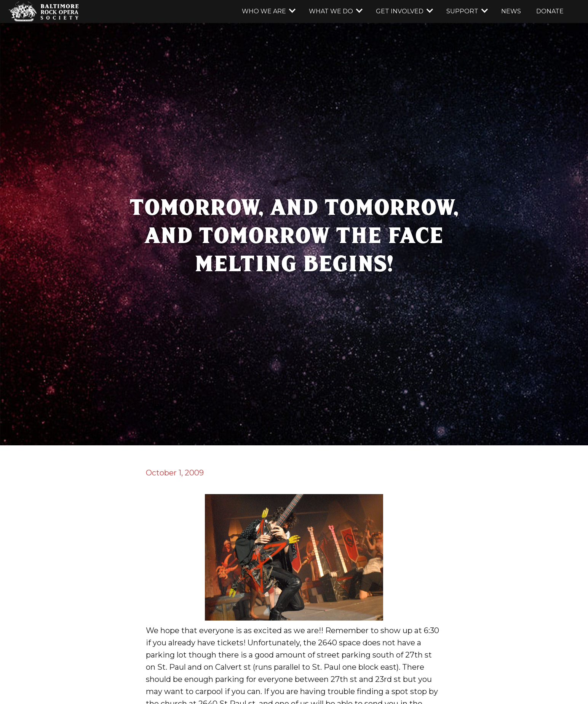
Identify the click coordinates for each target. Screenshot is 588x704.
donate (550, 11)
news (511, 11)
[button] (268, 11)
